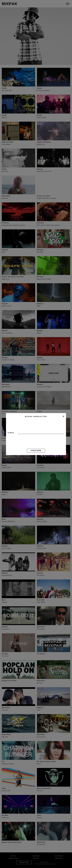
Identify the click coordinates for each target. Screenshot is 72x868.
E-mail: (11, 433)
